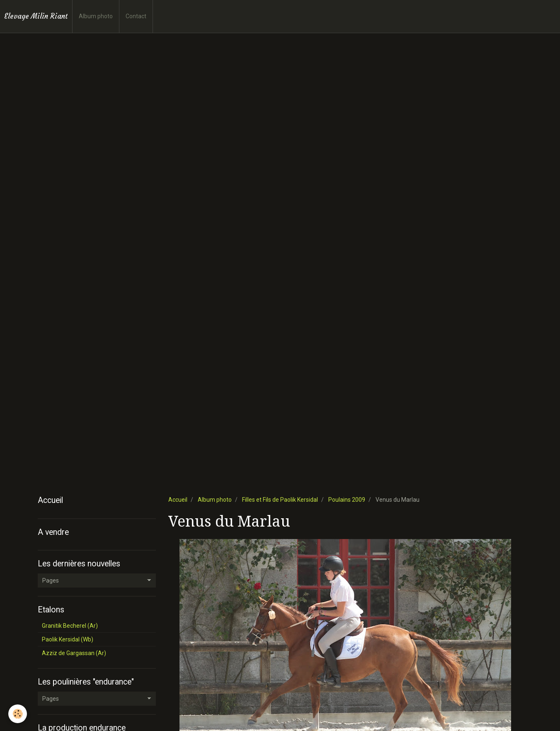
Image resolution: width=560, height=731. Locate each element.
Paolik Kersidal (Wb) (68, 639)
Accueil (178, 500)
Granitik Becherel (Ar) (70, 626)
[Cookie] (18, 714)
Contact (136, 16)
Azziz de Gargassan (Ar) (74, 653)
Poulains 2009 (347, 500)
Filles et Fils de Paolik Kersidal (280, 500)
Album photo (96, 16)
